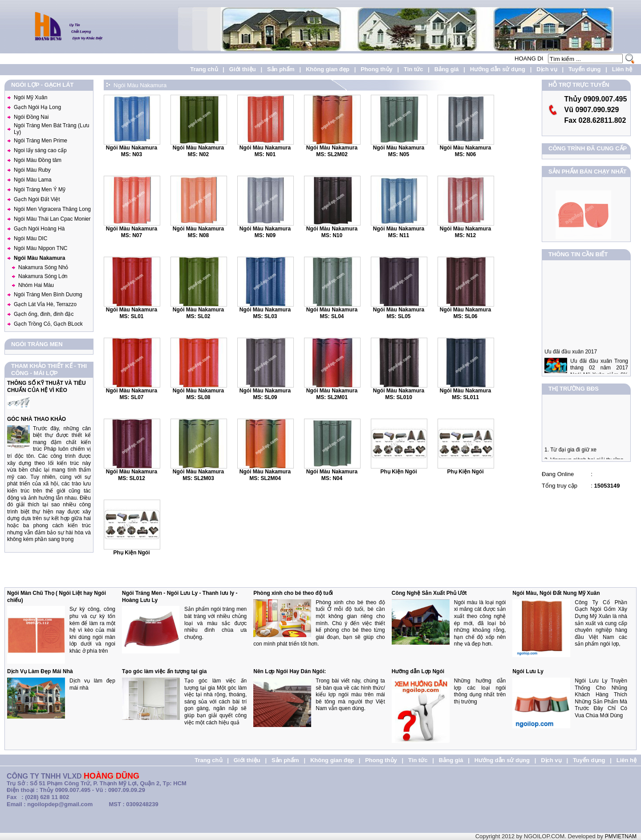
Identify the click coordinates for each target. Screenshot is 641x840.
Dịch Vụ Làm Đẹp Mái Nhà (40, 671)
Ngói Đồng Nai (31, 117)
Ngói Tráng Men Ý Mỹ (40, 190)
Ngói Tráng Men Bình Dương (48, 295)
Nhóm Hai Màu (36, 285)
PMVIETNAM (621, 836)
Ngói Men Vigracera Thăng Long (52, 209)
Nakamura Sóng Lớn (43, 276)
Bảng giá (447, 69)
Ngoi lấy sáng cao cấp (40, 150)
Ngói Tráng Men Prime (41, 141)
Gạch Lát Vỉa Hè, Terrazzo (45, 304)
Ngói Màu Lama (33, 180)
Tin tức (413, 69)
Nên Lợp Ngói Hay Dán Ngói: (290, 671)
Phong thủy (377, 69)
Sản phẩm (281, 69)
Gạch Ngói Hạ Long (37, 107)
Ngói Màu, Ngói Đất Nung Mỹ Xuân (556, 593)
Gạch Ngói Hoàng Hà (39, 229)
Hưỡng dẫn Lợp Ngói (418, 671)
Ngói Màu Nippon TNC (41, 248)
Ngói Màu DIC (30, 238)
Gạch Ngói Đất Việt (37, 199)
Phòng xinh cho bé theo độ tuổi (293, 593)
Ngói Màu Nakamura (39, 258)
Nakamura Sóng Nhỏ (43, 267)
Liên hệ (622, 69)
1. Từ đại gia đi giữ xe (570, 455)
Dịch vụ (547, 69)
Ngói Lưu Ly (528, 671)
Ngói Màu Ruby (32, 170)
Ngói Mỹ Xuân (30, 97)
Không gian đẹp (328, 69)
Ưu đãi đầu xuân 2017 (571, 363)
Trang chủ (204, 69)
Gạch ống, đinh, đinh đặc (44, 314)
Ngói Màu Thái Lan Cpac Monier (52, 219)
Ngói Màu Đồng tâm (38, 160)
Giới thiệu (243, 69)
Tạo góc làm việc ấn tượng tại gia (164, 671)
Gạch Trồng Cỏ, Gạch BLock (48, 324)
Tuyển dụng (585, 69)
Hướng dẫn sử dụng (498, 69)
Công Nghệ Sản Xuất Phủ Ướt (429, 593)
